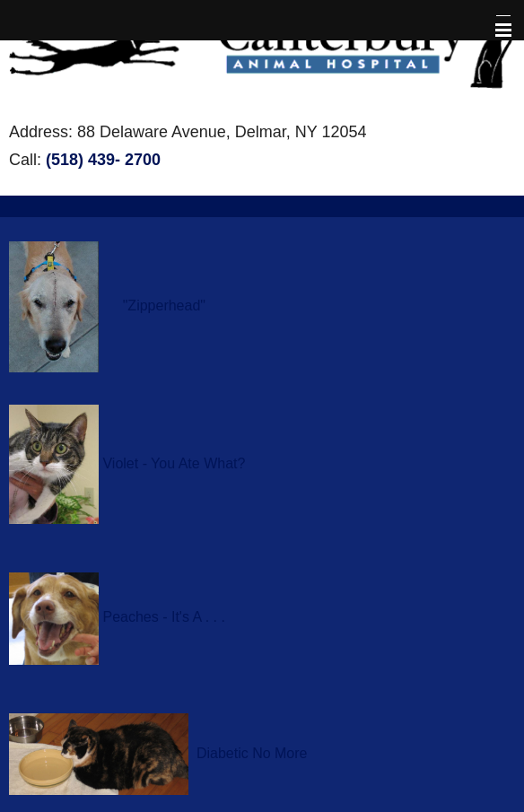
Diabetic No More (252, 753)
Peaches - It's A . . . (163, 618)
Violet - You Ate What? (174, 463)
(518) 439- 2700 (103, 160)
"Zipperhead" (164, 306)
